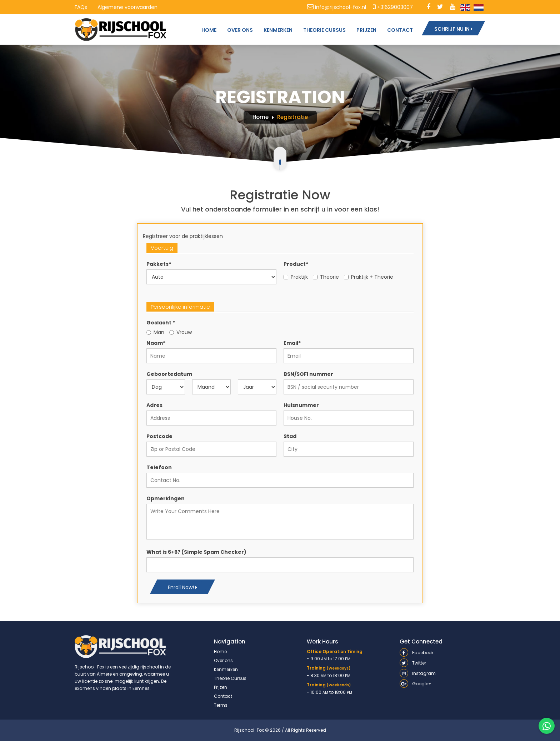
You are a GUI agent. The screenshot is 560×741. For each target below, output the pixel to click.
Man (155, 332)
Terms (221, 705)
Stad (290, 436)
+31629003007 (393, 7)
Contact (223, 696)
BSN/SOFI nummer (308, 374)
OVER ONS (240, 30)
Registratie (292, 117)
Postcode (159, 436)
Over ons (223, 660)
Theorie (326, 277)
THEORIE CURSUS (324, 30)
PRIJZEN (366, 30)
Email (292, 343)
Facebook (417, 653)
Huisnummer (301, 405)
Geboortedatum (169, 374)
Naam (156, 343)
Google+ (416, 684)
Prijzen (221, 687)
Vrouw (181, 332)
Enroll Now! (182, 587)
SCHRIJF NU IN (453, 29)
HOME (209, 30)
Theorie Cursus (230, 678)
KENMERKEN (278, 30)
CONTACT (400, 30)
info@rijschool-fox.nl (337, 7)
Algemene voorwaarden (127, 7)
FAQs (81, 7)
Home (261, 117)
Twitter (413, 663)
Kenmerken (226, 669)
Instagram (418, 673)
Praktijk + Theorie (369, 277)
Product (296, 264)
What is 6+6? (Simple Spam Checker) (196, 552)
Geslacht (161, 323)
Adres (154, 405)
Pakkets (159, 264)
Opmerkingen (166, 498)
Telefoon (159, 467)
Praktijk (296, 277)
